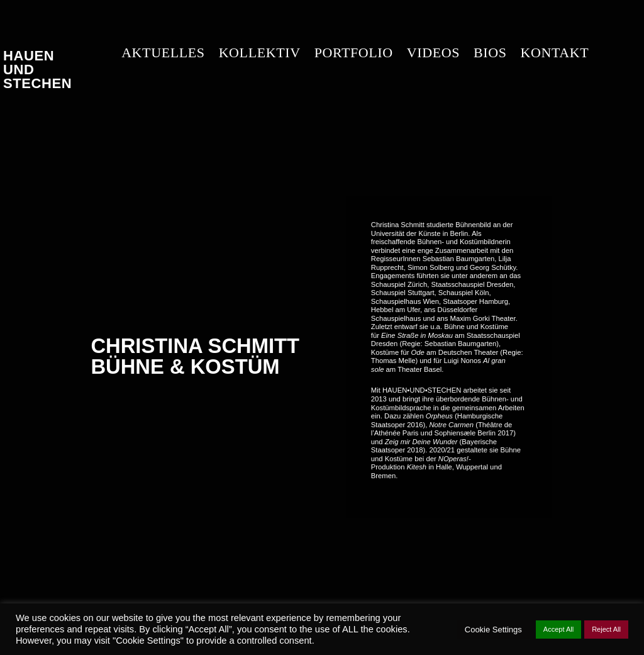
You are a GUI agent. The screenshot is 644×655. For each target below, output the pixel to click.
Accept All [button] (558, 629)
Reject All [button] (606, 629)
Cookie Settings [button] (493, 630)
